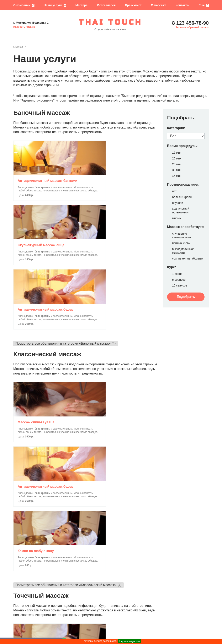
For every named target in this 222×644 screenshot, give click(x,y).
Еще (202, 5)
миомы (177, 218)
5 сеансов (179, 280)
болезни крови (182, 197)
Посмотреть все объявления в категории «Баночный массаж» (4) (65, 226)
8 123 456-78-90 (190, 23)
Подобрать (186, 297)
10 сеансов (180, 285)
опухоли (178, 203)
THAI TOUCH (110, 22)
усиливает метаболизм (188, 258)
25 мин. (177, 164)
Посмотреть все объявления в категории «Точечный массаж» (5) (65, 469)
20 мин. (177, 158)
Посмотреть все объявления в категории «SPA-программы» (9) (64, 593)
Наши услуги (53, 5)
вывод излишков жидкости (183, 251)
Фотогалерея (106, 5)
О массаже (159, 5)
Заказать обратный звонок (192, 27)
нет (174, 191)
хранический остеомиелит (181, 211)
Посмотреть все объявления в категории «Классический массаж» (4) (68, 349)
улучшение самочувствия (181, 235)
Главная (18, 47)
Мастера (81, 5)
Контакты (183, 5)
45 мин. (177, 176)
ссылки (22, 85)
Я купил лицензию (129, 641)
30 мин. (177, 170)
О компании (22, 5)
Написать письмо (24, 27)
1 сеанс (177, 274)
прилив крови (181, 243)
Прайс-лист (133, 5)
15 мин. (177, 153)
